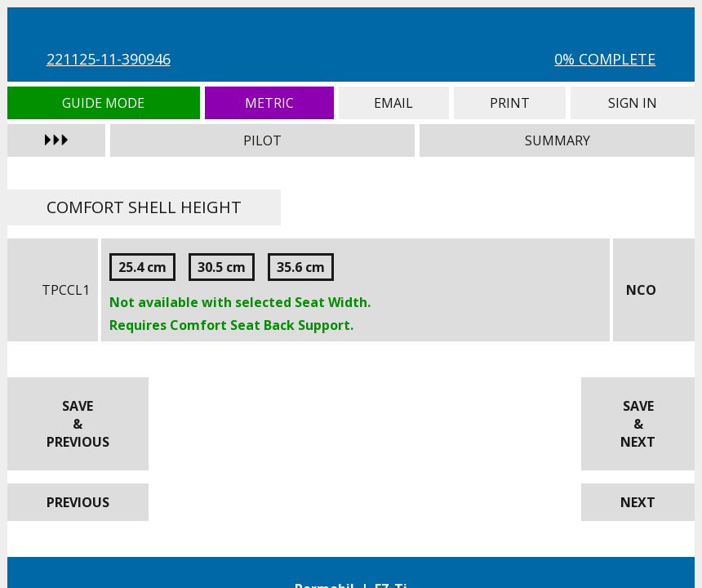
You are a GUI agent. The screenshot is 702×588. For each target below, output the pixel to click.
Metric (269, 103)
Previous (78, 502)
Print (510, 103)
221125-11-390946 (109, 59)
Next (638, 502)
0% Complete (605, 59)
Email (394, 103)
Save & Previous (78, 424)
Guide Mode (104, 103)
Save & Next (638, 424)
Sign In (633, 103)
